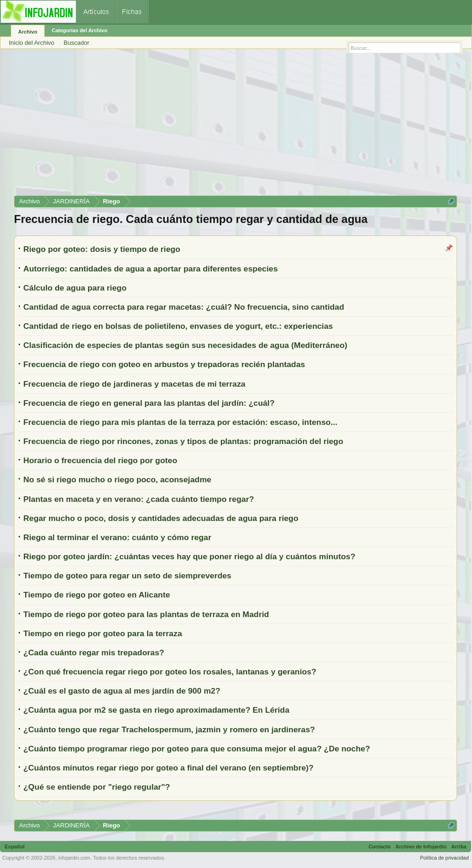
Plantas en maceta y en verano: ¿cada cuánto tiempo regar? (139, 499)
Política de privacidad (444, 858)
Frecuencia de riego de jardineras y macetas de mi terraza (134, 384)
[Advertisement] (236, 125)
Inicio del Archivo (32, 43)
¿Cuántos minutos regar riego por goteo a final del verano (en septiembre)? (168, 768)
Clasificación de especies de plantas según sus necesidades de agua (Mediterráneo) (185, 345)
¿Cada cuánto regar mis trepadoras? (94, 653)
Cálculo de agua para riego (75, 288)
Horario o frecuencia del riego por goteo (100, 460)
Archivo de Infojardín (421, 847)
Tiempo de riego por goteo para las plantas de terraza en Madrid (146, 614)
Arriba (459, 847)
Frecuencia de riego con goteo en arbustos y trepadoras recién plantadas (164, 364)
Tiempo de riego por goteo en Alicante (97, 595)
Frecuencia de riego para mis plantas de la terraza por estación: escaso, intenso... (180, 422)
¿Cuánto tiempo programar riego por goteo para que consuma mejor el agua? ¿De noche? (197, 749)
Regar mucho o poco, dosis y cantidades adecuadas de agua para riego (161, 518)
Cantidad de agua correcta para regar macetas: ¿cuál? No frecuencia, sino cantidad (184, 307)
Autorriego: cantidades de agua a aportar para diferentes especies (150, 269)
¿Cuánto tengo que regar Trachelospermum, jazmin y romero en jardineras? (169, 729)
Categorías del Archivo (79, 30)
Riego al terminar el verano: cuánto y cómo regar (117, 537)
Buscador (77, 43)
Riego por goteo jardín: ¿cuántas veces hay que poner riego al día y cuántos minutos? (189, 556)
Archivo (28, 32)
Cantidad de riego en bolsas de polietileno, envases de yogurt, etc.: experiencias (178, 326)
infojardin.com (74, 858)
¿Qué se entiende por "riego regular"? (97, 787)
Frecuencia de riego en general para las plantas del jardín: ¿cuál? (149, 403)
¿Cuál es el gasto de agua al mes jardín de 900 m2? (122, 691)
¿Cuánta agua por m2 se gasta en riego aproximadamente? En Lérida (156, 710)
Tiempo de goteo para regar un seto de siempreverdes (127, 576)
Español (15, 847)
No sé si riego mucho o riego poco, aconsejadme (117, 479)
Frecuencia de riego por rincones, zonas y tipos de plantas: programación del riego (183, 441)
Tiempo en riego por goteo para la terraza (103, 633)
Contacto (380, 847)
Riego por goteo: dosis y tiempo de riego (102, 249)
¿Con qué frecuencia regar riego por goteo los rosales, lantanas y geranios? (170, 672)
